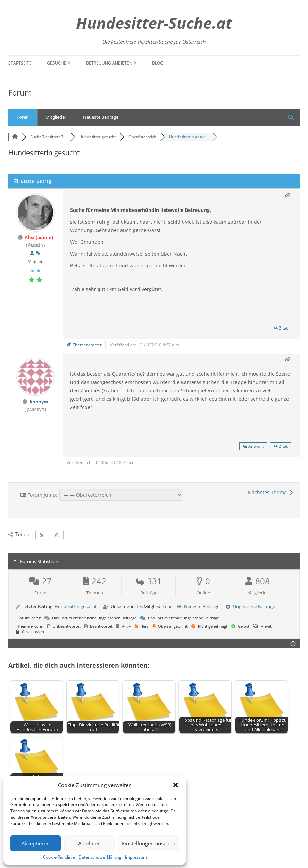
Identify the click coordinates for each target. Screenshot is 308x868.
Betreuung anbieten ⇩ (111, 63)
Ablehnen (89, 843)
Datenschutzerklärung (100, 857)
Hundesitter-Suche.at (154, 23)
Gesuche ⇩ (59, 63)
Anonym (39, 402)
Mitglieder (56, 117)
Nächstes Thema (270, 492)
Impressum (136, 857)
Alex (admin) (39, 237)
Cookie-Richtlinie (59, 857)
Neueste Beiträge (101, 117)
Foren (23, 117)
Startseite (20, 63)
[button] (176, 785)
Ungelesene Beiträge (254, 606)
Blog (158, 63)
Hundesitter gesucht (76, 606)
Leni (167, 606)
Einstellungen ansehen (149, 843)
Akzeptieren (36, 843)
